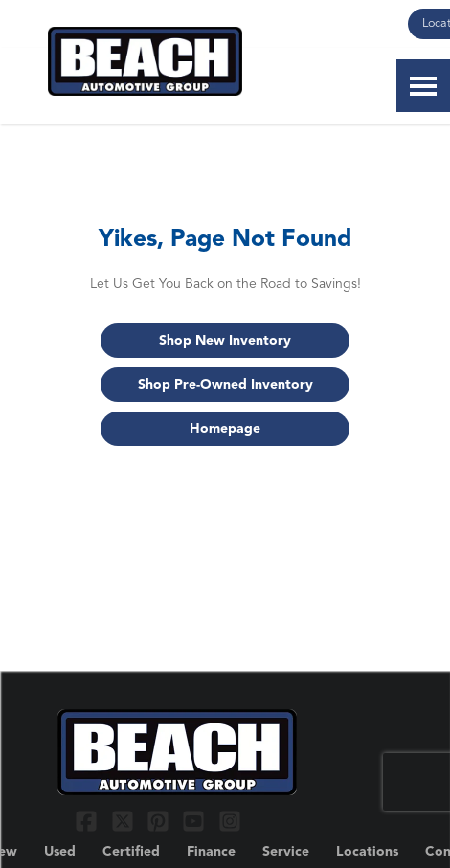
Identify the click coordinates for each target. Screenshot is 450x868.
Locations (367, 852)
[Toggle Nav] (423, 86)
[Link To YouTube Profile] (196, 820)
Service (286, 852)
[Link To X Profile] (124, 820)
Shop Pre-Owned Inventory (225, 385)
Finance (211, 852)
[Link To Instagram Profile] (230, 820)
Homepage (225, 429)
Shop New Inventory (225, 341)
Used (60, 852)
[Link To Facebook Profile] (89, 820)
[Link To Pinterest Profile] (160, 820)
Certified (131, 852)
